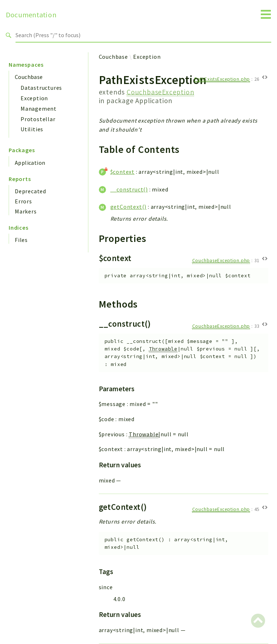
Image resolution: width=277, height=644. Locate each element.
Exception (34, 98)
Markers (26, 211)
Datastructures (41, 88)
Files (21, 240)
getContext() (129, 207)
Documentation (31, 15)
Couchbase (29, 77)
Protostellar (38, 119)
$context (122, 172)
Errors (23, 201)
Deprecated (30, 191)
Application (30, 163)
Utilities (32, 129)
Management (39, 109)
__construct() (129, 189)
